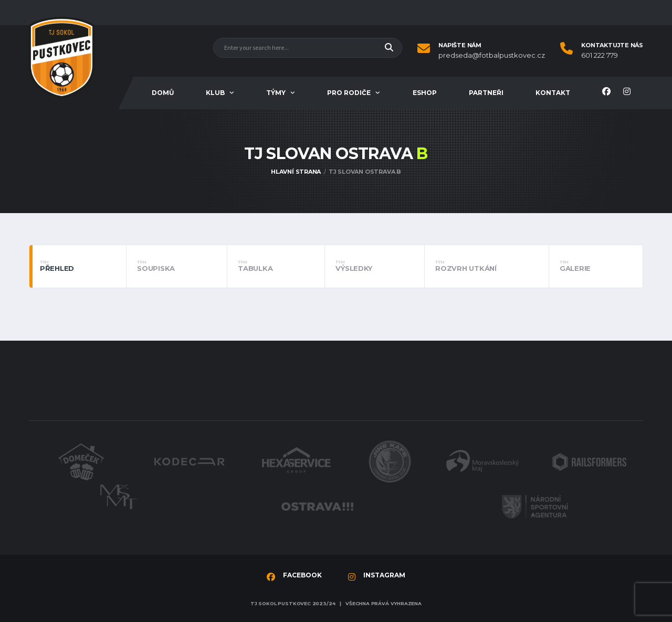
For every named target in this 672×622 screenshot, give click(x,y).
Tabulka (276, 266)
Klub (215, 93)
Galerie (596, 266)
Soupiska (177, 266)
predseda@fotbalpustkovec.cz (492, 55)
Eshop (425, 93)
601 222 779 (600, 55)
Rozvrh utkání (487, 266)
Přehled (78, 266)
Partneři (486, 93)
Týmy (276, 93)
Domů (163, 93)
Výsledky (375, 266)
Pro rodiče (349, 93)
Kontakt (553, 93)
